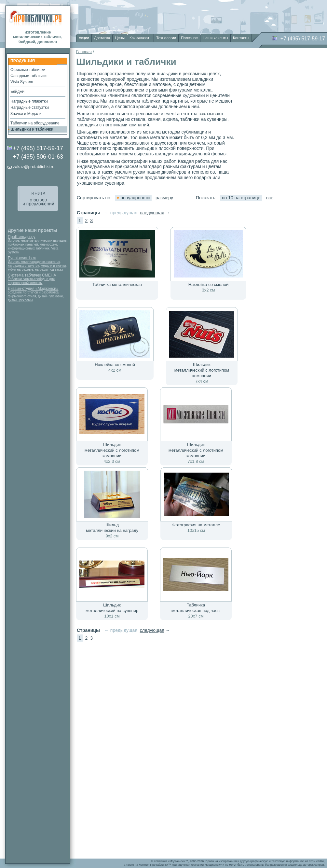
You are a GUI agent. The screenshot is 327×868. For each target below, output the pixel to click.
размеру (164, 198)
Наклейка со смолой (208, 285)
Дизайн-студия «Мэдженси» (33, 289)
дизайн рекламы (20, 300)
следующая (152, 213)
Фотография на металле (196, 525)
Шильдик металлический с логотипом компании (202, 370)
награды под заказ (49, 270)
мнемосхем (48, 244)
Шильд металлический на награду (112, 528)
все (270, 198)
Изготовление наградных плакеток (34, 262)
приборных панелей (23, 244)
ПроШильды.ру (21, 237)
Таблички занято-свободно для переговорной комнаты (31, 281)
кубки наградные (20, 270)
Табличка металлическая (117, 285)
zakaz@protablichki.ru (34, 167)
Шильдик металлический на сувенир (112, 608)
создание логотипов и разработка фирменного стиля (33, 294)
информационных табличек (29, 248)
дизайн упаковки (50, 296)
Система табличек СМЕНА (32, 275)
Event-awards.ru (22, 258)
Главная (84, 52)
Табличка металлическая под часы (196, 608)
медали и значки (53, 266)
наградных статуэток (23, 266)
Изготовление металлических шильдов (37, 241)
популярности (133, 198)
